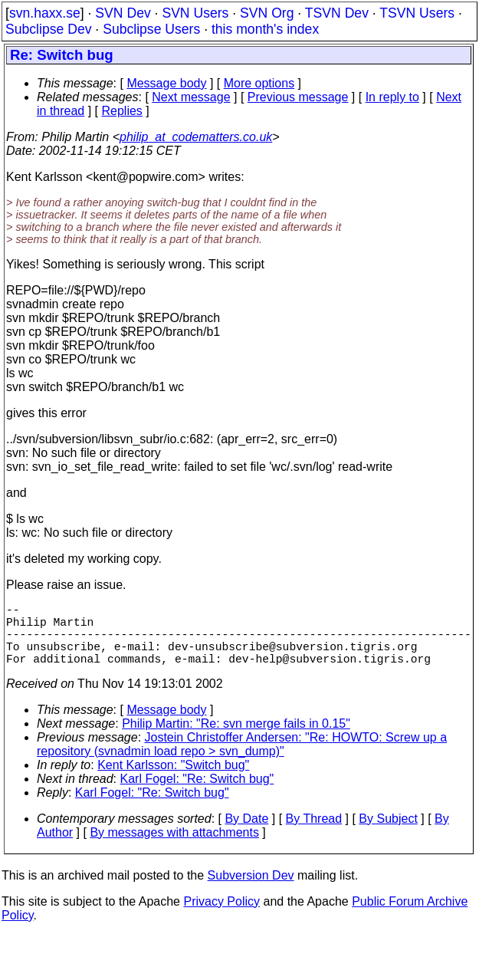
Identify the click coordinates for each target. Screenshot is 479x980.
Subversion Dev (251, 891)
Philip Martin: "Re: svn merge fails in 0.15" (236, 739)
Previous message (298, 97)
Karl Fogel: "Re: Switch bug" (197, 794)
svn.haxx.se (45, 13)
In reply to (392, 97)
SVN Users (195, 13)
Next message (191, 97)
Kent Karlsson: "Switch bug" (173, 780)
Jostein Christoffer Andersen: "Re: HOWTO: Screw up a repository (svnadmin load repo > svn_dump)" (242, 760)
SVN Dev (123, 13)
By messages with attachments (174, 848)
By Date (246, 834)
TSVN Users (417, 13)
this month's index (265, 29)
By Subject (388, 834)
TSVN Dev (337, 13)
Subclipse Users (151, 29)
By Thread (314, 834)
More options (259, 83)
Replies (122, 111)
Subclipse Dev (48, 29)
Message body (166, 83)
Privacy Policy (221, 917)
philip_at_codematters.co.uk (196, 137)
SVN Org (267, 13)
